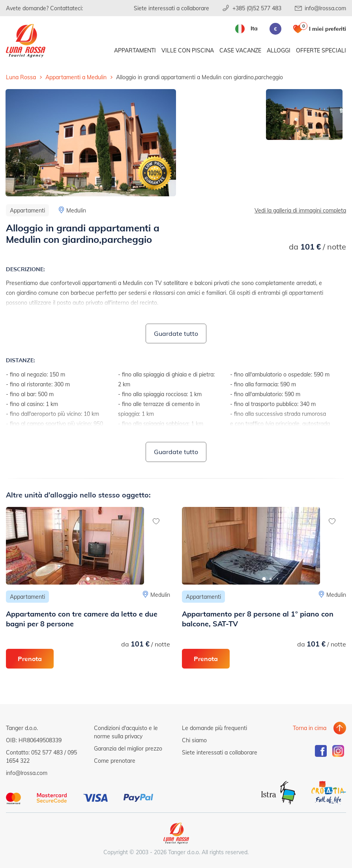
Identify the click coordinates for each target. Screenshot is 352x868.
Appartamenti (135, 50)
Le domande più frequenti (214, 728)
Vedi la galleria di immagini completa (300, 210)
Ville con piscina (188, 50)
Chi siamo (194, 740)
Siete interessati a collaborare (171, 8)
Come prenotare (115, 761)
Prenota (30, 658)
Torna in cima (310, 728)
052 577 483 (47, 752)
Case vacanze (240, 50)
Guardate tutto (176, 333)
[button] (88, 579)
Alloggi (279, 50)
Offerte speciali (321, 50)
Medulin (76, 210)
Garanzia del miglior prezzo (128, 748)
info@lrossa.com (325, 8)
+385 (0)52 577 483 (257, 8)
